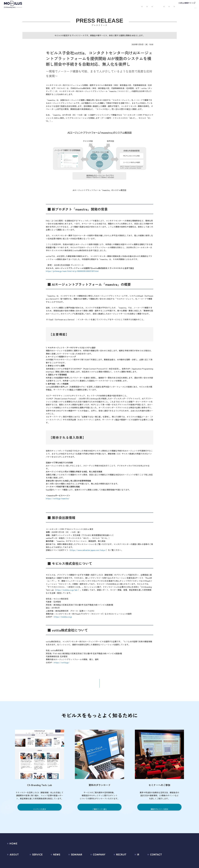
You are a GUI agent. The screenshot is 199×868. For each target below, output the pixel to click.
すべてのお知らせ (51, 862)
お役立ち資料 (123, 9)
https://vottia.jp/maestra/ (58, 501)
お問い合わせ (174, 8)
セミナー (112, 9)
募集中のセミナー (71, 862)
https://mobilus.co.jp (63, 619)
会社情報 (87, 862)
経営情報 (130, 862)
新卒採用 (115, 862)
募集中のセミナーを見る (159, 811)
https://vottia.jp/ (62, 665)
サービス (63, 9)
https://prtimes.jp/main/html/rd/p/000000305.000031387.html (72, 273)
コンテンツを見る (40, 811)
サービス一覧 (32, 862)
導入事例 (75, 9)
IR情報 (157, 9)
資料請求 (190, 8)
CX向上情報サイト (186, 3)
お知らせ (103, 9)
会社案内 (134, 9)
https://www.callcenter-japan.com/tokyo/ (88, 552)
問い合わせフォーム (165, 862)
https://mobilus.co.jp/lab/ (67, 592)
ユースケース (89, 9)
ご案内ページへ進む (99, 811)
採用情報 (146, 9)
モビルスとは (52, 9)
